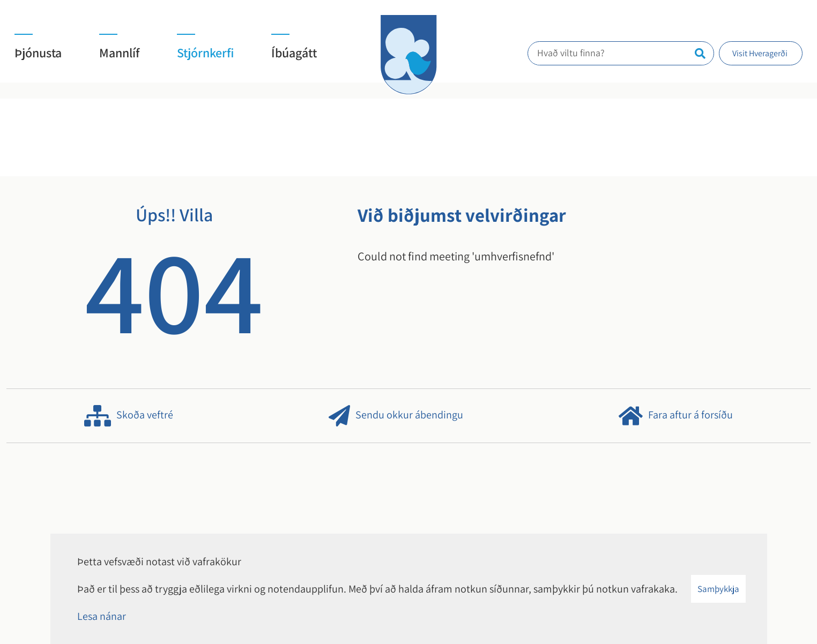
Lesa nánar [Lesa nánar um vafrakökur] (102, 616)
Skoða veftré (129, 416)
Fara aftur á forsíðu (676, 416)
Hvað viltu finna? (576, 53)
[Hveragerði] (408, 55)
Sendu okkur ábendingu (396, 416)
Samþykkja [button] (718, 589)
